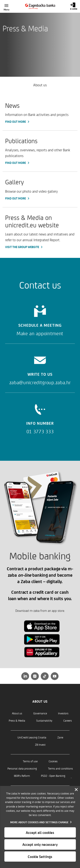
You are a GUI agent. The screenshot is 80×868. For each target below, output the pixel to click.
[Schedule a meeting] (40, 319)
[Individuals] (40, 6)
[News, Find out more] (40, 113)
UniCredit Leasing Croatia (32, 737)
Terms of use (30, 761)
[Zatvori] (76, 790)
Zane (60, 737)
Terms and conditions (60, 768)
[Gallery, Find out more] (40, 189)
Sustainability (44, 720)
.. (71, 777)
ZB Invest (40, 745)
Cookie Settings (40, 856)
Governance (40, 713)
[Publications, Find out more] (40, 151)
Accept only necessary (40, 844)
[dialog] (40, 827)
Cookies (53, 761)
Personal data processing (22, 768)
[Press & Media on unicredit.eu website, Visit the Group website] (40, 232)
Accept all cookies (40, 832)
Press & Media (17, 720)
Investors (63, 713)
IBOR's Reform (22, 776)
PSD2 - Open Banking (53, 776)
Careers (68, 720)
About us (17, 713)
